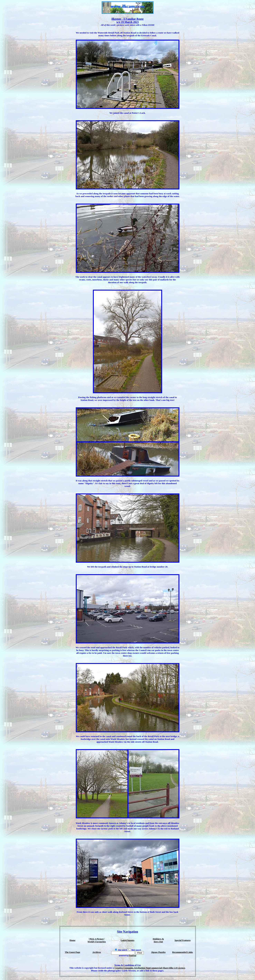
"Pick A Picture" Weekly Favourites (97, 940)
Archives (97, 952)
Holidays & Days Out (158, 940)
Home (73, 940)
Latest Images (127, 940)
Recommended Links (182, 952)
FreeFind (133, 956)
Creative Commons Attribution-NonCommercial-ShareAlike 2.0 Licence (150, 968)
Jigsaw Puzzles (158, 952)
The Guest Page (72, 952)
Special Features (183, 940)
